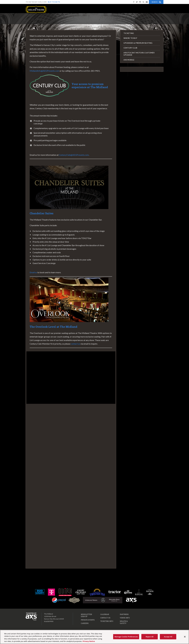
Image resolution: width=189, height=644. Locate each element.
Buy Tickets (54, 2)
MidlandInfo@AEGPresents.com (44, 71)
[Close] (185, 638)
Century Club (130, 48)
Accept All (168, 638)
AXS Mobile (129, 60)
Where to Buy (130, 38)
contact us (75, 344)
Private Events (88, 620)
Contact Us (105, 618)
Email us (33, 272)
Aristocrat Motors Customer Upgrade (139, 54)
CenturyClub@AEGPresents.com (74, 155)
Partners (124, 614)
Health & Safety (124, 622)
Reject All (150, 638)
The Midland (36, 9)
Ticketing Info (107, 621)
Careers (85, 623)
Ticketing (129, 33)
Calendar (105, 614)
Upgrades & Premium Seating (138, 43)
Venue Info (125, 618)
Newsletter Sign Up (86, 615)
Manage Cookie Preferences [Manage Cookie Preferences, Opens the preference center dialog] (126, 638)
